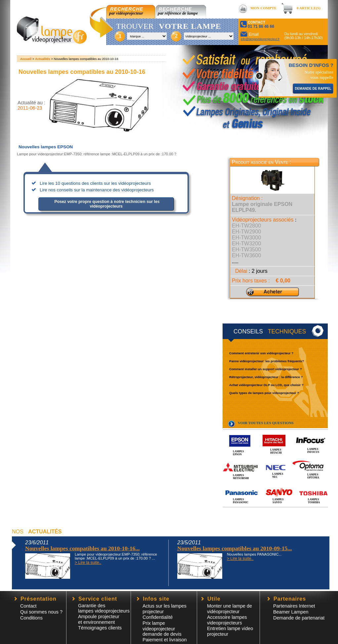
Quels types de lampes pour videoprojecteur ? (264, 393)
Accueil (26, 59)
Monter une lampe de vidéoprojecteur (230, 609)
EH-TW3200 (246, 244)
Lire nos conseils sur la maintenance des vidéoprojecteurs (97, 190)
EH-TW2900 (246, 232)
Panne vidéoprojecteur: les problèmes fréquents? (267, 361)
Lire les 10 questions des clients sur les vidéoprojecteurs (95, 183)
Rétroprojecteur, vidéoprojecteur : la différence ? (266, 377)
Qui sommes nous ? (41, 612)
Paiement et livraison (165, 640)
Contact (28, 606)
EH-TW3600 (246, 255)
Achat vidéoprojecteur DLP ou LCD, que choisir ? (266, 385)
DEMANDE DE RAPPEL (313, 89)
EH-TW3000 (246, 238)
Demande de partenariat (299, 618)
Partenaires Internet (294, 606)
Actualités (43, 59)
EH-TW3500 (246, 249)
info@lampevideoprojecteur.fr (260, 39)
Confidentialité (158, 617)
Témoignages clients (100, 628)
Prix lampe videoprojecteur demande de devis (162, 629)
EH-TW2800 (246, 226)
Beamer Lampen (291, 612)
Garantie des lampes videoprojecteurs (104, 608)
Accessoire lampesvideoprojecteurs (227, 620)
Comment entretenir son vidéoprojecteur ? (261, 353)
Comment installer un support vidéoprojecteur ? (266, 369)
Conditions (31, 618)
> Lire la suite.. (88, 563)
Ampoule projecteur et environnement (99, 619)
